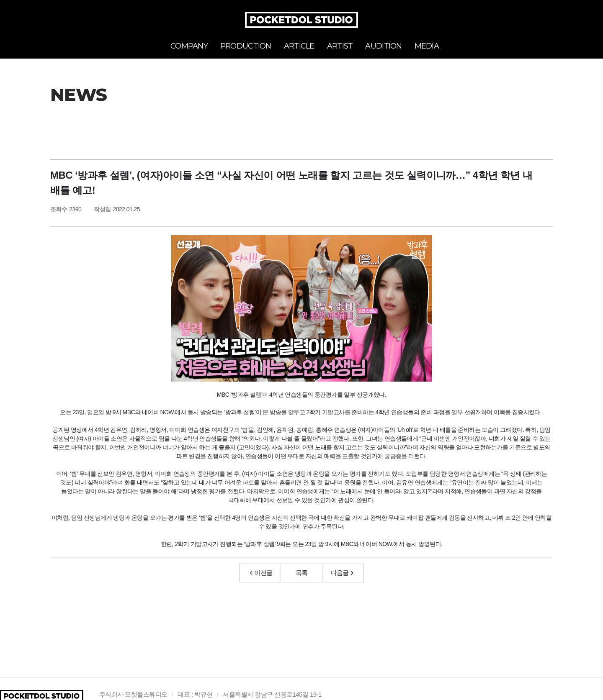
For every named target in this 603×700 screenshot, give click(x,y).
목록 (302, 573)
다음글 (342, 573)
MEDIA (427, 46)
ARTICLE (299, 46)
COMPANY (189, 46)
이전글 (261, 573)
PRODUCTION (246, 46)
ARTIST (340, 46)
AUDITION (383, 46)
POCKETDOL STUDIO (301, 20)
